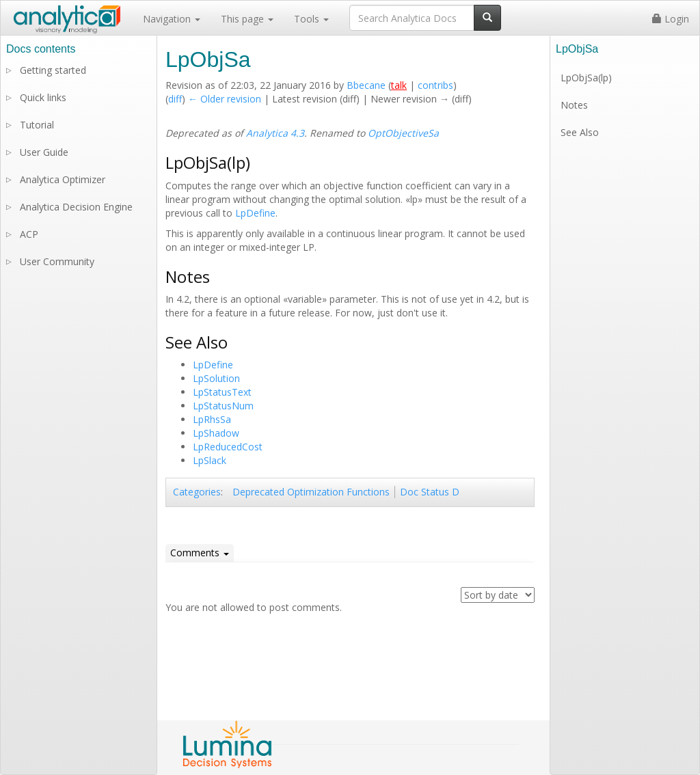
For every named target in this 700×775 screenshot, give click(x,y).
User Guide (44, 152)
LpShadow (216, 433)
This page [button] (247, 19)
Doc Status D (430, 492)
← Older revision (225, 99)
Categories (197, 492)
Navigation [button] (172, 19)
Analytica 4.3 (275, 133)
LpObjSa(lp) (586, 78)
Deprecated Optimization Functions (311, 492)
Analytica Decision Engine (76, 207)
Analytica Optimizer (63, 179)
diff (175, 99)
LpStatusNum (223, 406)
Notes (574, 105)
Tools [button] (311, 19)
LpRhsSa (212, 419)
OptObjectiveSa (403, 133)
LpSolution (216, 378)
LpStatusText (222, 392)
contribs (435, 85)
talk (399, 85)
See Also (580, 132)
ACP (29, 234)
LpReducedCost (228, 447)
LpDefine (255, 213)
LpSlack (210, 460)
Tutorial (37, 125)
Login (671, 19)
